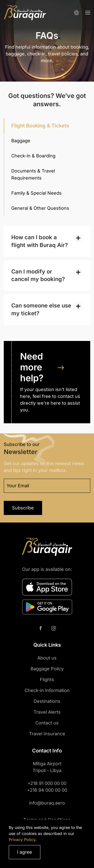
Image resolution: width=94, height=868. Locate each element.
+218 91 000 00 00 (47, 783)
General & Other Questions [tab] (40, 208)
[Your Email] (47, 486)
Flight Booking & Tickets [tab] (40, 126)
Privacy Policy (22, 840)
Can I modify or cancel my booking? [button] (38, 275)
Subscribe (23, 508)
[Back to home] (25, 13)
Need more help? (32, 367)
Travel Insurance (47, 734)
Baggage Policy (47, 669)
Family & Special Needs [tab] (36, 193)
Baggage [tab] (21, 141)
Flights (47, 680)
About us (47, 658)
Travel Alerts (47, 712)
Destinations (47, 701)
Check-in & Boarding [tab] (33, 156)
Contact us (47, 723)
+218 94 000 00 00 (47, 790)
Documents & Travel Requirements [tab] (33, 174)
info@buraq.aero (47, 803)
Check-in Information (47, 690)
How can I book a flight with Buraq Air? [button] (40, 241)
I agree (25, 852)
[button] (88, 13)
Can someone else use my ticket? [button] (41, 309)
